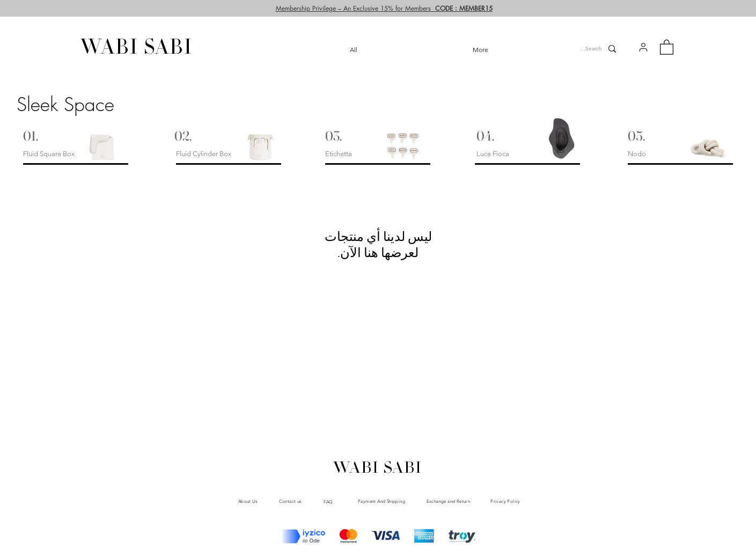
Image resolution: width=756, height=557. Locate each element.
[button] (643, 47)
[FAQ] (329, 502)
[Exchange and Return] (449, 501)
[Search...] (588, 49)
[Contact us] (290, 501)
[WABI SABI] (137, 49)
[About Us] (248, 501)
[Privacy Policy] (506, 501)
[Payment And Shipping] (382, 501)
